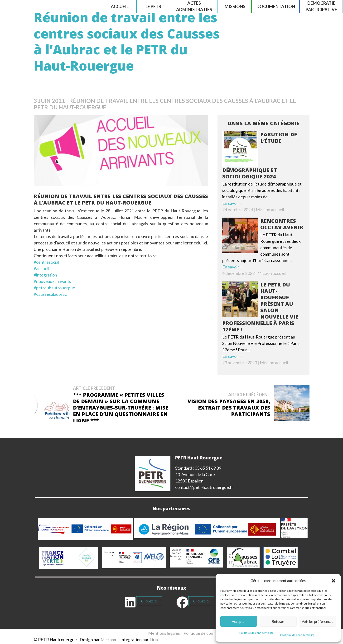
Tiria (154, 639)
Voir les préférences (317, 621)
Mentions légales (164, 633)
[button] (333, 581)
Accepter (239, 621)
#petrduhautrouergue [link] (54, 288)
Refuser (278, 621)
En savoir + (232, 203)
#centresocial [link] (46, 262)
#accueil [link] (41, 268)
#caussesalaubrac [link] (50, 294)
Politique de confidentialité (256, 633)
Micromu (109, 639)
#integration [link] (45, 275)
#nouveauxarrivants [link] (52, 281)
